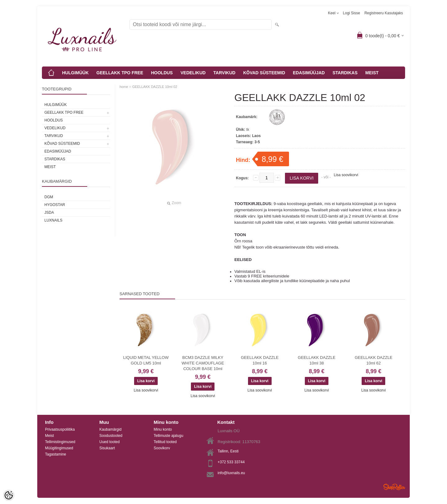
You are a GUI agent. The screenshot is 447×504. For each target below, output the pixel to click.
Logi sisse (352, 13)
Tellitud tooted (165, 442)
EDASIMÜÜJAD (309, 73)
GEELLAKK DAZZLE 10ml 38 (316, 360)
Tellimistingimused (60, 442)
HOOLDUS (162, 73)
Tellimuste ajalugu (168, 436)
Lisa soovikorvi (346, 175)
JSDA (49, 213)
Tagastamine (56, 454)
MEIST (372, 73)
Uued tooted (109, 442)
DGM (49, 197)
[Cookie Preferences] (9, 495)
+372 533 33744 (231, 462)
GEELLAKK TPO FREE (120, 73)
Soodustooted (111, 436)
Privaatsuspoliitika (60, 429)
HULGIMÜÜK (75, 73)
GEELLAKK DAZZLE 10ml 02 (155, 87)
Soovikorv (162, 448)
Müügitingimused (59, 448)
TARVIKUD (224, 73)
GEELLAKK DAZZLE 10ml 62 (374, 360)
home (124, 87)
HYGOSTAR (55, 205)
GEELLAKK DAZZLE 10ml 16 (260, 360)
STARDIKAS (345, 73)
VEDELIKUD (193, 73)
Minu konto (163, 429)
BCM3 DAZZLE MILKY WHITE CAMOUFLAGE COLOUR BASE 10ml (203, 363)
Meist (50, 436)
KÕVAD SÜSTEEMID (264, 73)
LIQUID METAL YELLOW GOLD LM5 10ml (146, 360)
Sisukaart (107, 448)
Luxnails (53, 220)
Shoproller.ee (394, 487)
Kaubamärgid (110, 429)
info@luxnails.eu (231, 473)
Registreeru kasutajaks (384, 13)
